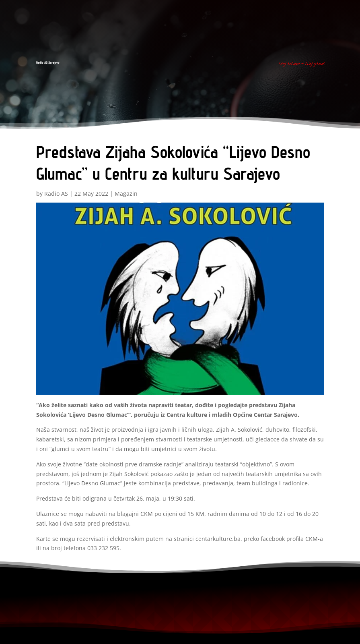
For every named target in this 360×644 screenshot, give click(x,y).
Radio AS (56, 194)
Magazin (126, 194)
